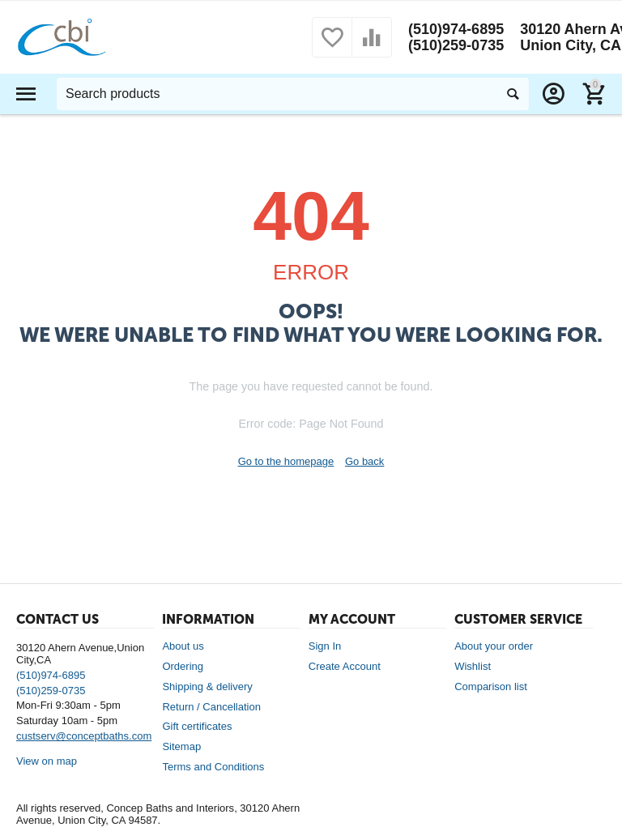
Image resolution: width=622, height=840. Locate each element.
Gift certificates (197, 726)
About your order (494, 646)
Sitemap (181, 746)
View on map (47, 761)
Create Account (345, 666)
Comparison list (491, 686)
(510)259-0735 (456, 45)
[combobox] (293, 94)
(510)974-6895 (456, 29)
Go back (364, 461)
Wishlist (473, 666)
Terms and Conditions (213, 767)
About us (183, 646)
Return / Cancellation (211, 707)
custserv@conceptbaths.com (84, 736)
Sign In (325, 646)
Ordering (183, 666)
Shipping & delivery (207, 686)
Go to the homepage (286, 461)
